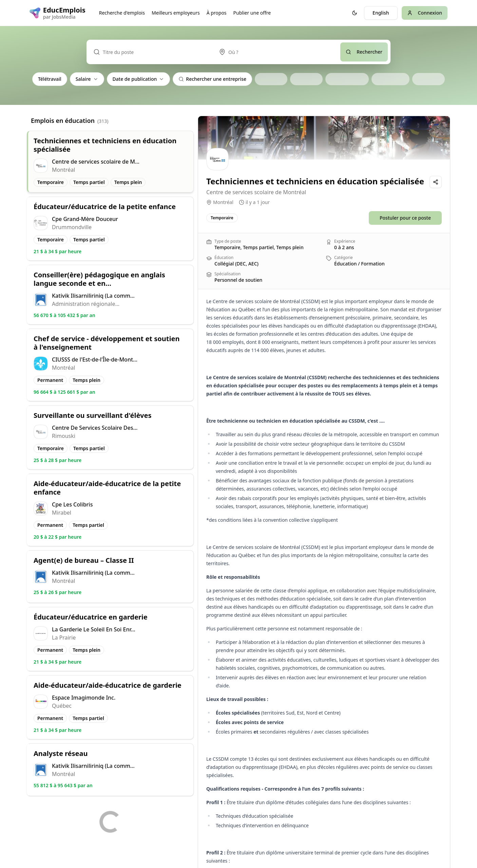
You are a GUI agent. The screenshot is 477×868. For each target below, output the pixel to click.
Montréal (223, 202)
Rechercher (364, 52)
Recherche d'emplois (122, 13)
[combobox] (276, 52)
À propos (217, 13)
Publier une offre (252, 13)
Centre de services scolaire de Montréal (256, 192)
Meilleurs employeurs (176, 13)
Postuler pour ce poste (405, 218)
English (381, 13)
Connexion (425, 13)
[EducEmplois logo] (58, 13)
